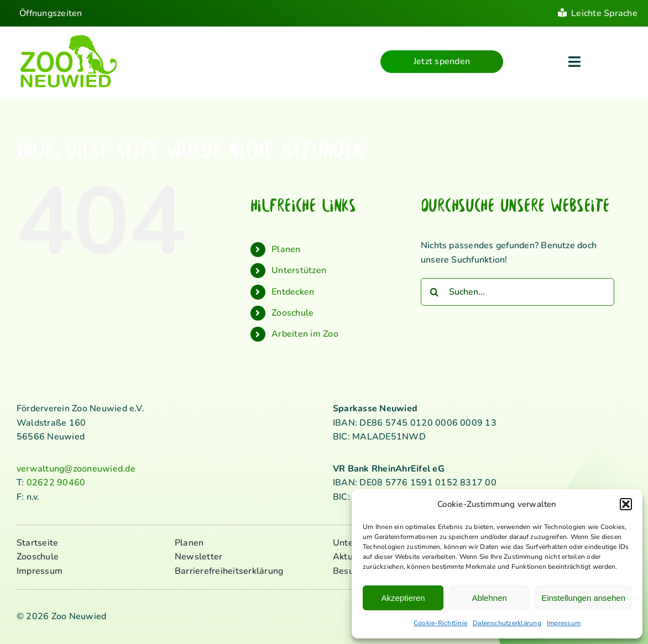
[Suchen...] (518, 292)
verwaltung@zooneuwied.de (76, 469)
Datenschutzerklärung (507, 623)
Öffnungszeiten (51, 13)
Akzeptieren (403, 598)
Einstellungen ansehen (583, 598)
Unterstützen (299, 270)
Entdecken (293, 292)
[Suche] (435, 292)
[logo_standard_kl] (69, 38)
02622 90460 (56, 483)
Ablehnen (489, 598)
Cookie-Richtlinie (440, 623)
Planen (286, 249)
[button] (626, 504)
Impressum (564, 623)
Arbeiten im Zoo (305, 334)
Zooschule (292, 313)
